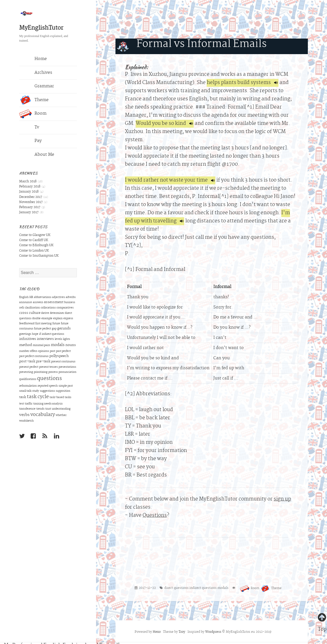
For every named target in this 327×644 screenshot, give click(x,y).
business (70, 303)
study (36, 391)
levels (58, 339)
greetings (25, 334)
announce (26, 303)
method (26, 345)
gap (54, 329)
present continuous (63, 362)
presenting (26, 372)
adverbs (71, 297)
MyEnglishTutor (41, 28)
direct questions (176, 588)
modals (58, 345)
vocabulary (43, 415)
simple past (66, 386)
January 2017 (29, 212)
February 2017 (30, 207)
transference (27, 409)
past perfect (63, 351)
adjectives (59, 297)
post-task (27, 362)
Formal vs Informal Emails (202, 45)
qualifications (28, 379)
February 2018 (30, 187)
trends (40, 409)
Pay (30, 141)
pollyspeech (59, 356)
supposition (63, 391)
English (24, 297)
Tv (29, 127)
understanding (61, 409)
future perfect (43, 329)
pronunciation (67, 372)
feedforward (27, 324)
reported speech (48, 386)
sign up (282, 499)
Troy (182, 632)
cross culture (30, 313)
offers (34, 351)
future (56, 324)
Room (33, 114)
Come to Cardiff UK (34, 240)
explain (58, 319)
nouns (71, 345)
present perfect (29, 367)
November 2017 (31, 202)
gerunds (64, 329)
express (68, 319)
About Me (37, 155)
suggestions (47, 391)
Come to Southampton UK (39, 256)
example (47, 319)
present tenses (48, 367)
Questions (155, 516)
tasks (68, 398)
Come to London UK (34, 251)
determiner (57, 313)
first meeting (43, 324)
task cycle (38, 397)
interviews (45, 339)
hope (35, 334)
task (23, 397)
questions (49, 379)
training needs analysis (48, 404)
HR (31, 297)
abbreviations (43, 297)
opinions (44, 351)
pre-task (43, 362)
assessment (54, 302)
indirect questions (53, 334)
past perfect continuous (34, 356)
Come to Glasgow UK (35, 235)
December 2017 (31, 197)
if (40, 334)
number (24, 351)
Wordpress (213, 632)
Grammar (37, 87)
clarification (32, 308)
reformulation (28, 386)
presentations (67, 367)
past (52, 351)
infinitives (28, 339)
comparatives (65, 308)
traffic (29, 404)
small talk (25, 391)
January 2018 (29, 192)
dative (45, 313)
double (36, 319)
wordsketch (26, 421)
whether (61, 415)
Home (33, 59)
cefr (22, 308)
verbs (24, 415)
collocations (48, 308)
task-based (57, 398)
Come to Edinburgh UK (36, 245)
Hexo (157, 632)
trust (48, 409)
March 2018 (28, 182)
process (53, 372)
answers (38, 303)
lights (66, 339)
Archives (36, 73)
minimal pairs (41, 345)
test (22, 404)
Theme (34, 100)
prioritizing (41, 372)
